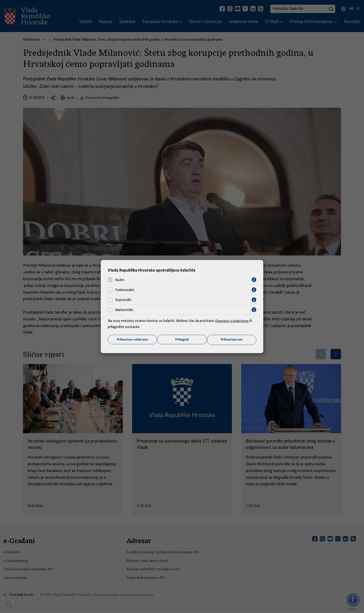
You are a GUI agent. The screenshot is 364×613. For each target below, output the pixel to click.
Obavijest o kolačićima (232, 321)
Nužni (120, 280)
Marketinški (124, 310)
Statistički (123, 300)
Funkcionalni (125, 290)
